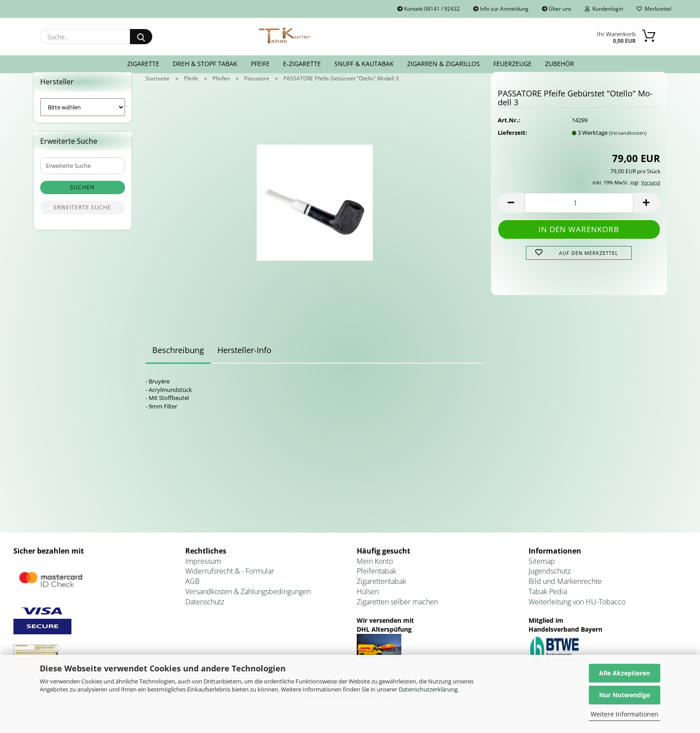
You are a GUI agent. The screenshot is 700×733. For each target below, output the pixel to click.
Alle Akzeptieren (625, 673)
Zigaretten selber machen (397, 612)
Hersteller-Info (244, 361)
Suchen (82, 198)
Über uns (557, 9)
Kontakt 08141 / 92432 (429, 9)
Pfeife (260, 64)
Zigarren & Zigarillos (444, 64)
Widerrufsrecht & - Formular (230, 582)
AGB (192, 592)
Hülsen (368, 602)
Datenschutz (205, 612)
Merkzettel (654, 9)
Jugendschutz (550, 582)
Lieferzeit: (512, 143)
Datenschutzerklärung (428, 689)
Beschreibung (178, 361)
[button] (511, 214)
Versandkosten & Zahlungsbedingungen (248, 602)
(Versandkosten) (628, 144)
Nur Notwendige (625, 695)
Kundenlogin (604, 9)
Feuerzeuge (512, 64)
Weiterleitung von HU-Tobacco (577, 612)
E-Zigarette (302, 64)
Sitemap (542, 572)
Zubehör (560, 64)
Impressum (203, 572)
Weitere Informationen (625, 714)
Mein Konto (375, 572)
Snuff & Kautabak (364, 64)
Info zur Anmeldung (501, 9)
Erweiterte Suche (82, 219)
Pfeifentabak (377, 582)
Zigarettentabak (381, 592)
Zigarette (143, 64)
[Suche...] (141, 37)
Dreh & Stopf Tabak (205, 64)
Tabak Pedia (548, 602)
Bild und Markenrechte (565, 592)
